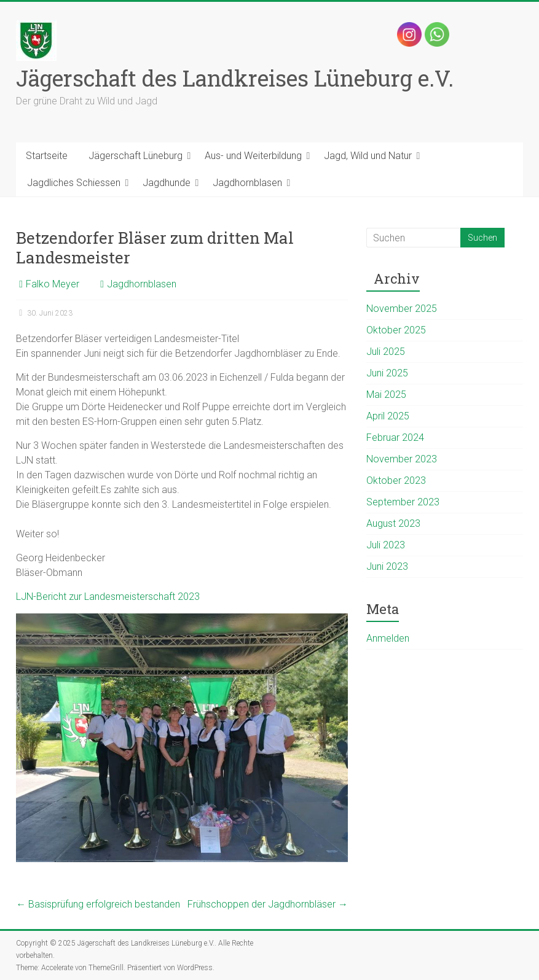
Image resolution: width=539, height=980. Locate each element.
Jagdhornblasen (247, 183)
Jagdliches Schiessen (74, 183)
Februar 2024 (395, 437)
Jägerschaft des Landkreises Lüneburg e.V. (235, 78)
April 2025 (388, 416)
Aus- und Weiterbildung (253, 156)
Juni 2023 (387, 566)
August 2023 (393, 523)
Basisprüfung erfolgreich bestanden (98, 904)
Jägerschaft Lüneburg (136, 156)
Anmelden (388, 638)
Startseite (47, 156)
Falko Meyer (53, 284)
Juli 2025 (386, 352)
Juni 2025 (387, 373)
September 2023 (403, 502)
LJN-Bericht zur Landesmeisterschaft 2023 (108, 597)
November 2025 (402, 309)
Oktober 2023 (396, 480)
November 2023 (402, 459)
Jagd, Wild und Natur (368, 156)
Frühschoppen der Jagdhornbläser (268, 904)
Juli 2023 (386, 545)
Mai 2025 (386, 395)
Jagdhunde (167, 183)
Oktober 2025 (396, 330)
